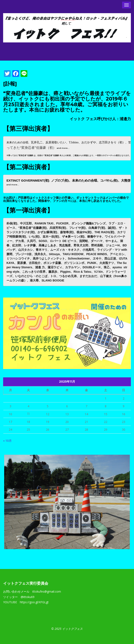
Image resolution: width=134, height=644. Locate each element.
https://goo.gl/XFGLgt (34, 602)
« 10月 (7, 441)
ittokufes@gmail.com (47, 591)
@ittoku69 (28, 597)
